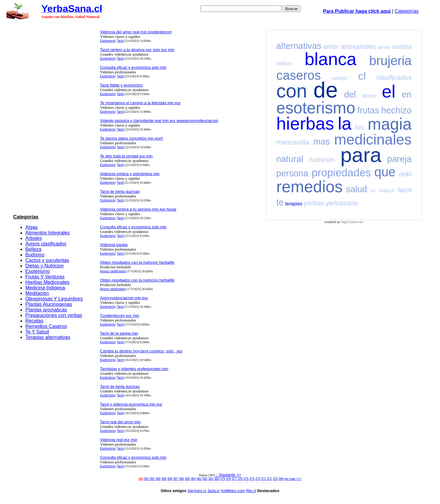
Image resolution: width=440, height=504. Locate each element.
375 (246, 479)
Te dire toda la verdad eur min (126, 156)
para (361, 155)
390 (158, 479)
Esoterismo (38, 271)
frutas (368, 110)
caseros (299, 75)
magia (390, 124)
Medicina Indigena (45, 288)
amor (331, 47)
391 (152, 479)
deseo (369, 96)
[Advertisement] (55, 120)
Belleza (33, 249)
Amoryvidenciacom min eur (124, 298)
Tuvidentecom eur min (119, 316)
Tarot (120, 41)
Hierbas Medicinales (47, 282)
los (359, 127)
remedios (309, 187)
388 (170, 479)
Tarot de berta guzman (120, 191)
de (326, 90)
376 (240, 479)
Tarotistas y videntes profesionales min (134, 369)
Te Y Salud (37, 332)
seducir (387, 191)
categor (339, 78)
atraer (384, 47)
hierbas (305, 123)
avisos (402, 47)
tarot (405, 190)
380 (217, 479)
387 (176, 479)
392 (147, 479)
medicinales (373, 140)
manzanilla (293, 142)
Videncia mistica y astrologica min (130, 174)
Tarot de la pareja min (119, 333)
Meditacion (37, 293)
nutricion (322, 160)
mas (321, 142)
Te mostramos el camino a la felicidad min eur (140, 103)
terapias (294, 204)
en (407, 94)
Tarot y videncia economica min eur (131, 404)
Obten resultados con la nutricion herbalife (137, 262)
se (373, 191)
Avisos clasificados (46, 244)
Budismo (35, 255)
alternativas (299, 46)
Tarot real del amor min (120, 422)
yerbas (314, 203)
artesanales (358, 47)
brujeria (390, 61)
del (350, 94)
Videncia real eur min (119, 440)
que (385, 172)
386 (182, 479)
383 (199, 479)
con (292, 91)
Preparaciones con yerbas (54, 315)
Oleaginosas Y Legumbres (54, 299)
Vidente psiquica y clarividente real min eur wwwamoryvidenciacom (159, 121)
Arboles (34, 238)
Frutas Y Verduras (45, 277)
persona (292, 173)
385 (187, 479)
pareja (399, 159)
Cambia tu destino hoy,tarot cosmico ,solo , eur (141, 351)
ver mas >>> (293, 479)
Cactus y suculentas (47, 260)
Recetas (34, 321)
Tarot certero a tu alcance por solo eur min (137, 50)
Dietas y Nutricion (44, 266)
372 (264, 479)
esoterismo (316, 108)
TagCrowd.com (352, 222)
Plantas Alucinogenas (49, 304)
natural (290, 159)
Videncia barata (114, 245)
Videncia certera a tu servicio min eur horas (138, 209)
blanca (331, 59)
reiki (405, 174)
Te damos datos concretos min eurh (131, 138)
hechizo (396, 110)
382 (205, 479)
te (280, 202)
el (389, 91)
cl (362, 76)
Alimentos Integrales (48, 233)
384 (193, 479)
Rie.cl (251, 491)
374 (252, 479)
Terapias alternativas (48, 337)
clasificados (394, 77)
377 (234, 479)
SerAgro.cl (197, 491)
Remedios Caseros (46, 326)
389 (164, 479)
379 (223, 479)
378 (228, 479)
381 (211, 479)
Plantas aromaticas (46, 310)
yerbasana (342, 203)
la (345, 123)
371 (270, 479)
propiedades (341, 173)
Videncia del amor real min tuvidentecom (136, 32)
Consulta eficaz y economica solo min (133, 67)
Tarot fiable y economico (121, 85)
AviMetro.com (233, 491)
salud (356, 189)
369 (281, 479)
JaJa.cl (213, 491)
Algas (31, 227)
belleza (284, 63)
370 (275, 479)
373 (258, 479)
